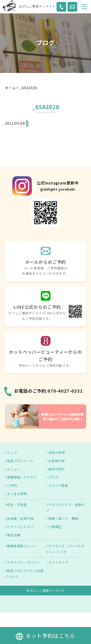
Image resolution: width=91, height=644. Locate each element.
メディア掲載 (58, 485)
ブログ (53, 477)
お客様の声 (57, 461)
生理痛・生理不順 (20, 518)
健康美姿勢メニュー (22, 546)
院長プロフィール (20, 461)
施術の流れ (57, 469)
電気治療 (13, 535)
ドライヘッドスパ (20, 527)
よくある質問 (17, 494)
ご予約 (12, 485)
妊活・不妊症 (17, 505)
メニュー (13, 469)
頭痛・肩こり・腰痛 (63, 518)
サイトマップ (58, 562)
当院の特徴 (57, 453)
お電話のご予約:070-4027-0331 (49, 391)
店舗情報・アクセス (22, 477)
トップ (12, 453)
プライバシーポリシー (24, 562)
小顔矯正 (55, 527)
